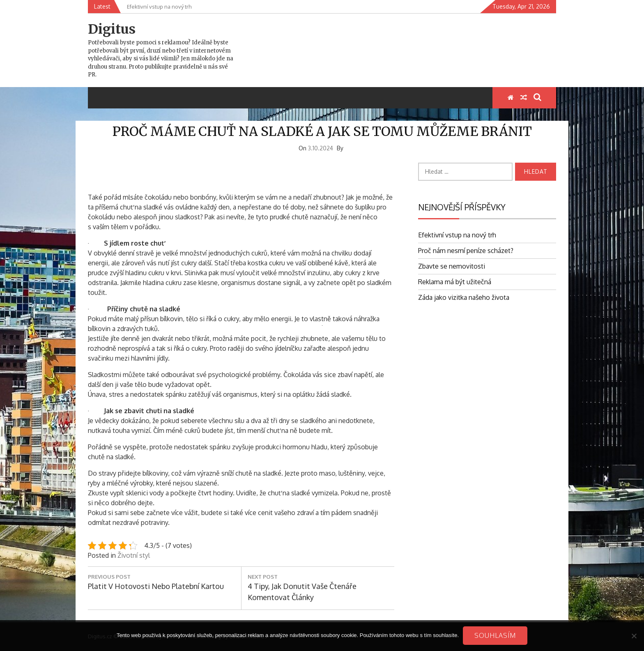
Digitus (112, 29)
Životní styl (134, 555)
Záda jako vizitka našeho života (464, 297)
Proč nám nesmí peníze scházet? (466, 251)
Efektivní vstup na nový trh (457, 235)
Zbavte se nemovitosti (452, 266)
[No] (634, 636)
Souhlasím (495, 635)
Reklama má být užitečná (455, 282)
